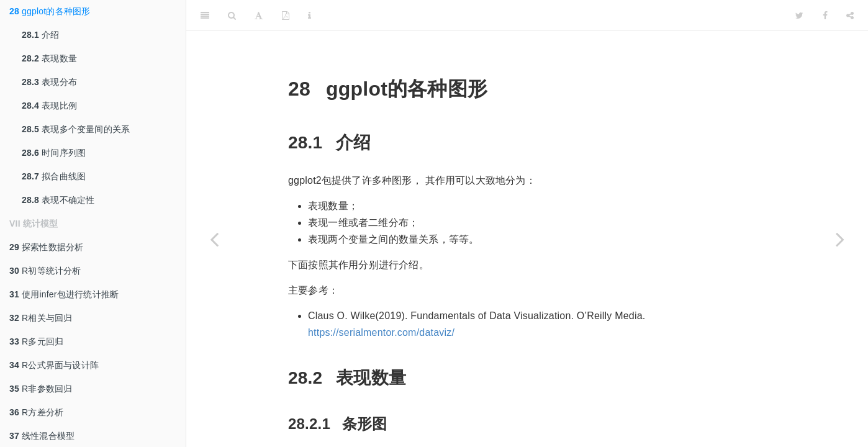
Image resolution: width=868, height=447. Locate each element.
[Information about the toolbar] (310, 16)
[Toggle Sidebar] (205, 16)
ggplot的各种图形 (50, 11)
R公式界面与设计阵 (54, 365)
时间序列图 (54, 153)
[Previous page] (214, 239)
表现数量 (49, 58)
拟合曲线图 (54, 176)
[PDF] (286, 16)
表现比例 (49, 106)
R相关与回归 (41, 318)
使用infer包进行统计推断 (64, 294)
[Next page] (840, 239)
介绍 (41, 35)
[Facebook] (825, 16)
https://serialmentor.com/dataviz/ (381, 332)
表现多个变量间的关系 (76, 129)
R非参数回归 (41, 389)
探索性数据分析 (46, 247)
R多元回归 (36, 341)
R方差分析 (36, 412)
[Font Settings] (259, 16)
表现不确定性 (58, 200)
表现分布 (49, 82)
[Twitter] (799, 16)
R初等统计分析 (45, 271)
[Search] (232, 16)
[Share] (850, 16)
